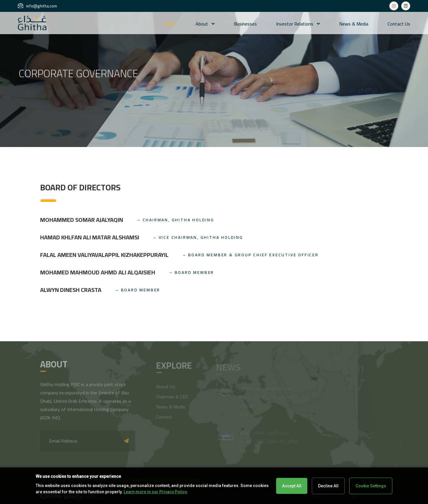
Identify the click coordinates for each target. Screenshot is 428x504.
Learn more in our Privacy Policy (155, 492)
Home (170, 24)
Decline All (328, 486)
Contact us (399, 24)
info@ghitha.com (37, 6)
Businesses (245, 24)
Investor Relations (298, 24)
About (205, 24)
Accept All (292, 486)
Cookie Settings (371, 486)
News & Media (354, 24)
